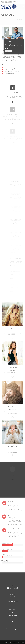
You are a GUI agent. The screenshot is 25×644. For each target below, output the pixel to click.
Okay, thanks (8, 51)
